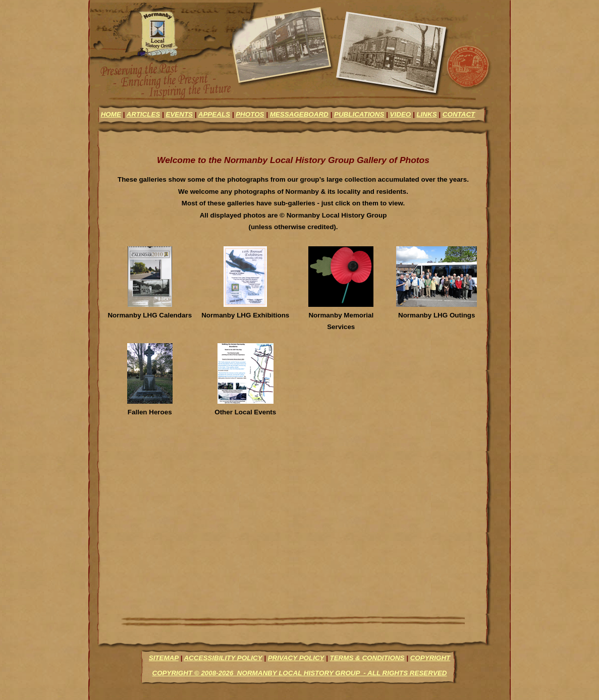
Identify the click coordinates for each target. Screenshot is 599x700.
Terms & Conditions (367, 658)
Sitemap (164, 658)
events (179, 114)
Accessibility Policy (223, 658)
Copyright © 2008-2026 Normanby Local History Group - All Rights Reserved (299, 673)
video (401, 114)
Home (111, 114)
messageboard (299, 114)
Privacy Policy (296, 658)
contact (459, 114)
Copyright (430, 658)
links (426, 114)
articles (144, 114)
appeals (214, 114)
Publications (359, 114)
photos (250, 114)
